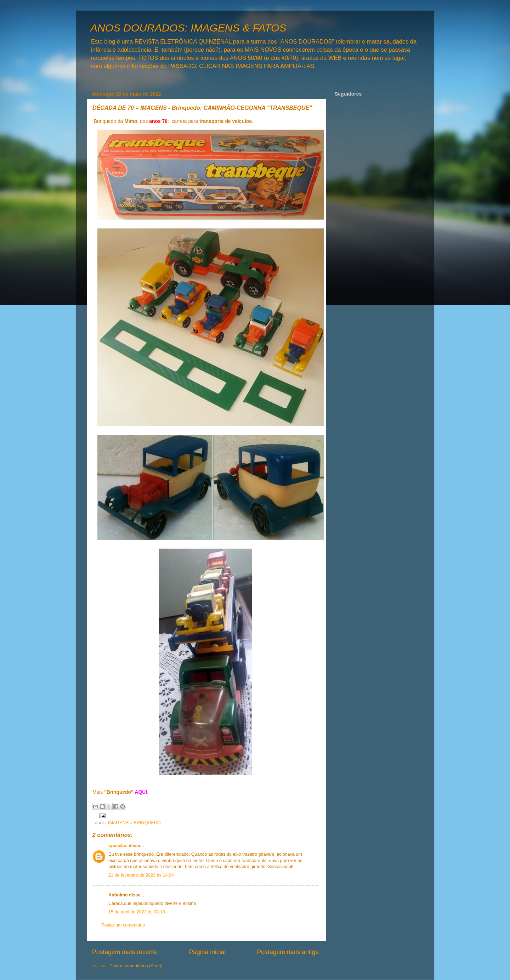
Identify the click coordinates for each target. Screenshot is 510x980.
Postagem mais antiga (288, 952)
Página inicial (207, 952)
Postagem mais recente (125, 952)
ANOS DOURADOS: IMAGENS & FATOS (188, 28)
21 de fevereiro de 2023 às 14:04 (141, 875)
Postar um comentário (123, 925)
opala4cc (118, 846)
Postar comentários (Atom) (136, 966)
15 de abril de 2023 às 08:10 (137, 912)
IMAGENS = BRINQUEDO (134, 823)
